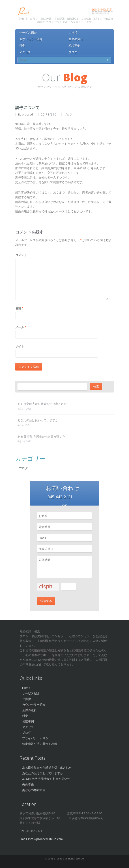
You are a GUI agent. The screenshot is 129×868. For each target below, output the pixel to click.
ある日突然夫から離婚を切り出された (42, 404)
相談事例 (74, 46)
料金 (22, 46)
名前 (19, 308)
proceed (27, 114)
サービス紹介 (28, 33)
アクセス (25, 52)
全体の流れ (76, 39)
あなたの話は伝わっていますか (38, 420)
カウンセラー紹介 (31, 39)
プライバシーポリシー (37, 738)
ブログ (73, 52)
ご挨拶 (73, 33)
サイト (20, 346)
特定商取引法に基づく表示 (40, 744)
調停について (27, 107)
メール (21, 327)
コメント (21, 255)
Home (26, 688)
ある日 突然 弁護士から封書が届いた (41, 436)
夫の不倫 (28, 784)
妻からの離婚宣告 (34, 790)
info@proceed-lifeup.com (45, 839)
